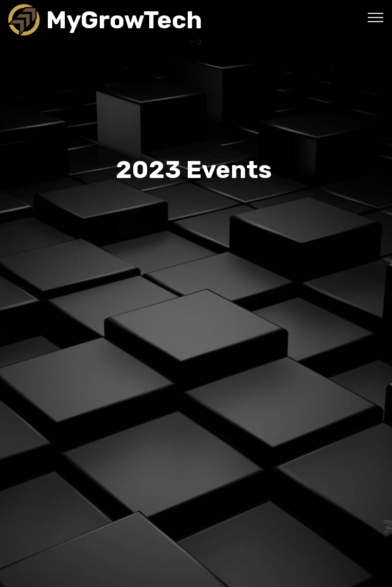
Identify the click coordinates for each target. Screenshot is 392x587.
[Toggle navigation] (376, 17)
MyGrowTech (124, 20)
